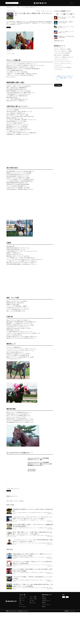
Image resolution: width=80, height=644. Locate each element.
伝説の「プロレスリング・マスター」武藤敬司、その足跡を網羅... (66, 18)
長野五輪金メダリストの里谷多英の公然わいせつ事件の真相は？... (66, 37)
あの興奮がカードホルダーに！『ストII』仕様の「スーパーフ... (66, 27)
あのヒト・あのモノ (34, 599)
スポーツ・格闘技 (33, 597)
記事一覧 (44, 597)
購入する (32, 470)
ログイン (72, 3)
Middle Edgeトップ (10, 7)
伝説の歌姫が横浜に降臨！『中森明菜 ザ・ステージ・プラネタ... (66, 22)
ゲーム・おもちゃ (23, 607)
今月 (71, 14)
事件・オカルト (33, 603)
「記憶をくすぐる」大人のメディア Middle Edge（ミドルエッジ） (64, 78)
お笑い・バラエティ (23, 597)
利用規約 (44, 603)
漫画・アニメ (22, 599)
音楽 (20, 603)
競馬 (18, 7)
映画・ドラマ (22, 601)
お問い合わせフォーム (46, 601)
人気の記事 (44, 599)
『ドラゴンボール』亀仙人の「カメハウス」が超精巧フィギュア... (66, 32)
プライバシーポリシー (46, 605)
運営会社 (44, 607)
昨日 (57, 14)
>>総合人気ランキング (59, 41)
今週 (64, 14)
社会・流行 (32, 601)
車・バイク (22, 605)
